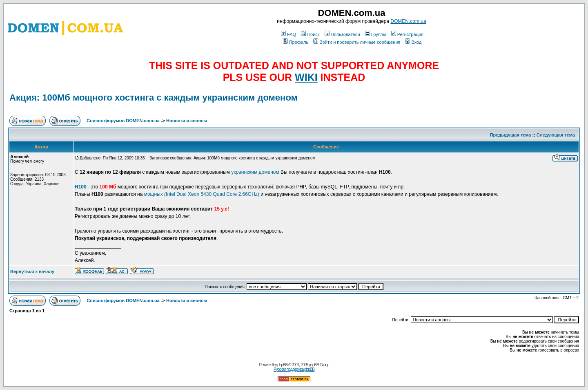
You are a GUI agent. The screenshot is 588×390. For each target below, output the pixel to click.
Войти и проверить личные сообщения (357, 42)
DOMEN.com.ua (408, 21)
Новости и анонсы (187, 121)
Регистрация (407, 34)
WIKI (306, 77)
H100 (81, 187)
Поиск (310, 34)
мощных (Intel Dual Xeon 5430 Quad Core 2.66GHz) (202, 194)
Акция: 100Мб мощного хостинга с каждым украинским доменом (154, 97)
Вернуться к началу (32, 271)
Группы (376, 34)
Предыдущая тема (511, 135)
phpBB (282, 365)
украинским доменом (255, 172)
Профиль (296, 42)
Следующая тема (556, 135)
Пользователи (342, 34)
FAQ (288, 34)
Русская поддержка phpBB (294, 369)
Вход (413, 42)
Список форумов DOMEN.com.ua (123, 121)
